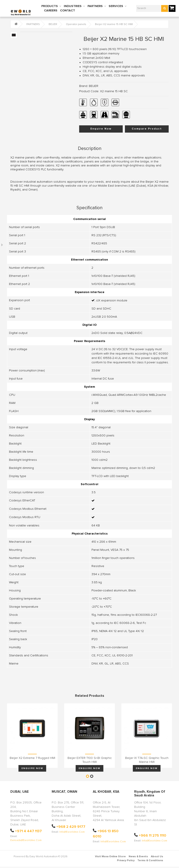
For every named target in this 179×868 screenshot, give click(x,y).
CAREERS (51, 11)
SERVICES (116, 6)
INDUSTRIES (73, 6)
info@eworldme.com (72, 832)
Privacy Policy (126, 861)
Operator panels (76, 24)
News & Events (138, 857)
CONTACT (68, 11)
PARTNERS (95, 6)
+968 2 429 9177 (71, 827)
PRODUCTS (50, 6)
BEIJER (53, 24)
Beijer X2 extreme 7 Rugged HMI (32, 758)
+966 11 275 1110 (153, 836)
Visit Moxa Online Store (110, 857)
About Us (157, 857)
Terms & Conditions (150, 861)
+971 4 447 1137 (28, 831)
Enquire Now (101, 129)
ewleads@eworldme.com (26, 840)
